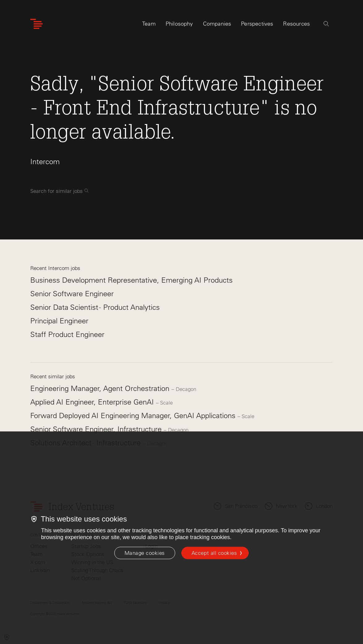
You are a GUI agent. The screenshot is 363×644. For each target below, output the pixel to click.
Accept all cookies (214, 553)
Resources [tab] (296, 24)
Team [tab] (149, 24)
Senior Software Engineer (72, 294)
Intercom (45, 162)
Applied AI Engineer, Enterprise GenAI (93, 402)
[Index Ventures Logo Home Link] (36, 24)
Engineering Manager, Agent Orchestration (101, 388)
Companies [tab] (217, 24)
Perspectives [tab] (257, 24)
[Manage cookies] (145, 553)
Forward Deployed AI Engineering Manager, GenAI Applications (134, 415)
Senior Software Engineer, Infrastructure (97, 429)
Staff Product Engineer (67, 334)
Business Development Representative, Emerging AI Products (131, 280)
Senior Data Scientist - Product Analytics (95, 307)
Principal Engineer (59, 321)
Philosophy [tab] (179, 24)
